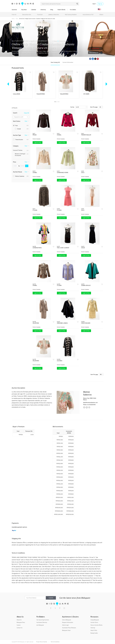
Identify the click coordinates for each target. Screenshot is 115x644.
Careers (19, 625)
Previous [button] (8, 84)
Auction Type (17, 135)
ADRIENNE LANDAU (62, 323)
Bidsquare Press (21, 622)
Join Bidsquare (40, 625)
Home (13, 19)
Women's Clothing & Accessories (22, 155)
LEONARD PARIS (37, 248)
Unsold (22, 129)
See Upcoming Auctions (43, 620)
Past (17, 19)
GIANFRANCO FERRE (63, 173)
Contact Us (20, 628)
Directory (43, 10)
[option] (22, 84)
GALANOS (17, 94)
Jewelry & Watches (54, 15)
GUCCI (83, 173)
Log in (94, 4)
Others (101, 15)
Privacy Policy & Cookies (42, 642)
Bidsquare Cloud (66, 630)
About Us (19, 620)
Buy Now (24, 10)
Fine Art (14, 15)
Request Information (68, 622)
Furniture (40, 15)
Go (27, 166)
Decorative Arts (27, 15)
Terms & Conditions (55, 642)
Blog (52, 10)
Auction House (18, 172)
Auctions (14, 10)
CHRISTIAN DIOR (86, 323)
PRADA (35, 135)
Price (15, 162)
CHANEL (59, 135)
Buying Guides (94, 633)
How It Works (61, 10)
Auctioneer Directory (42, 622)
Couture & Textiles (21, 150)
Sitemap (93, 628)
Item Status (17, 121)
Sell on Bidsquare (67, 620)
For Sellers (73, 10)
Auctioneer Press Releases (69, 628)
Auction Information (68, 62)
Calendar (34, 10)
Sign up (100, 4)
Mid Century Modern (71, 15)
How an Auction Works (96, 625)
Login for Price (38, 143)
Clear (26, 121)
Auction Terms (94, 622)
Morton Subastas (64, 41)
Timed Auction (21, 140)
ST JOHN (86, 94)
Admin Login (65, 625)
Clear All (26, 113)
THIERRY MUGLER (86, 135)
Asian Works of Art (88, 15)
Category (16, 146)
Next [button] (106, 84)
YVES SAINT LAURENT (63, 248)
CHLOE (83, 248)
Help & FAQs (94, 630)
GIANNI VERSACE (86, 285)
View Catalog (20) (94, 53)
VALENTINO (41, 94)
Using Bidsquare (95, 620)
